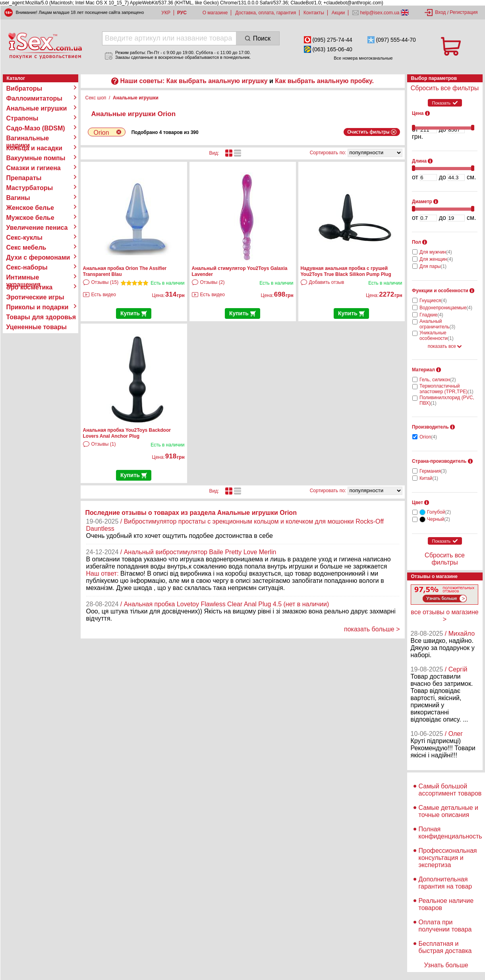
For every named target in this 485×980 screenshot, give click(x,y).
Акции (338, 13)
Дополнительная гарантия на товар (445, 883)
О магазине (215, 13)
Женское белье (30, 208)
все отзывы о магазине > (444, 616)
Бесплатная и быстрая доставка (445, 947)
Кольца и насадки (34, 148)
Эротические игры (35, 297)
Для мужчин (436, 252)
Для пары (433, 266)
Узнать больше (446, 965)
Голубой (439, 512)
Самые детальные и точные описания (449, 811)
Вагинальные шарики (28, 138)
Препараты (24, 178)
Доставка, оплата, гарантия (266, 13)
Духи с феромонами (38, 257)
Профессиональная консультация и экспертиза (448, 858)
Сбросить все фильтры (445, 88)
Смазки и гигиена (34, 168)
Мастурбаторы (30, 188)
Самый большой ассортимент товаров (450, 790)
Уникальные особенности (437, 336)
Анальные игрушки (37, 108)
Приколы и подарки (38, 307)
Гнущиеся (433, 301)
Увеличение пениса (37, 228)
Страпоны (22, 118)
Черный (439, 519)
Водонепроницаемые (446, 308)
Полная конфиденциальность (450, 833)
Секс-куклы (24, 238)
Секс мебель (26, 247)
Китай (429, 478)
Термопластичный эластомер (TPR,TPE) (446, 389)
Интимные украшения (24, 278)
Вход (440, 12)
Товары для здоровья (41, 317)
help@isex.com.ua (380, 13)
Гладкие (431, 315)
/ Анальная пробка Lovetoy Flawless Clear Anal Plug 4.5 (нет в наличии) (225, 604)
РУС (182, 13)
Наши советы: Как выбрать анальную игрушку (194, 81)
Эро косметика (30, 287)
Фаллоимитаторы (35, 98)
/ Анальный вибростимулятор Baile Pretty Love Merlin (198, 552)
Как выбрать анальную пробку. (324, 81)
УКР (166, 13)
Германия (433, 471)
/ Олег (454, 734)
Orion (428, 437)
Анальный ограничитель (437, 324)
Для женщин (436, 259)
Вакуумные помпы (36, 158)
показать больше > (372, 629)
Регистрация (464, 12)
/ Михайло (460, 634)
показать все (445, 346)
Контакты (314, 13)
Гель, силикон (438, 380)
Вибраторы (24, 88)
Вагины (18, 198)
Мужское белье (30, 218)
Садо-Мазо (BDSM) (36, 128)
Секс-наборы (27, 267)
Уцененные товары (37, 327)
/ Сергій (456, 669)
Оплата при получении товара (445, 926)
